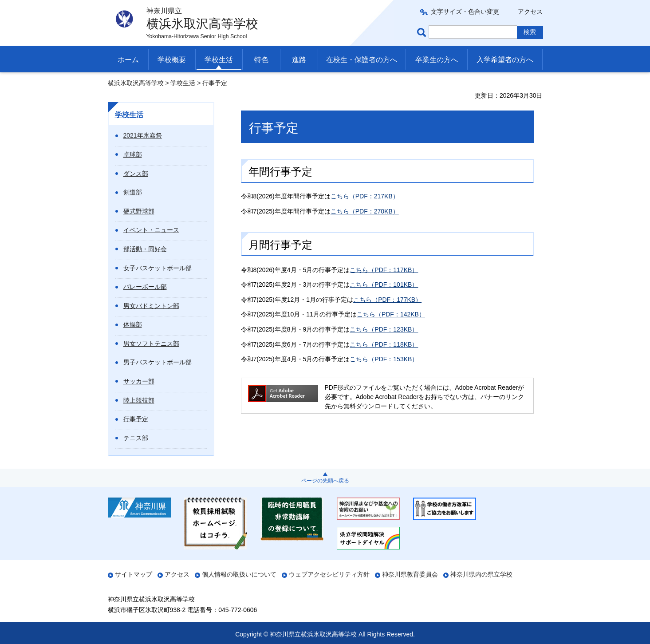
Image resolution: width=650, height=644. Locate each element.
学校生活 (219, 60)
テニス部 (136, 438)
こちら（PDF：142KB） (391, 314)
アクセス (530, 12)
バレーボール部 (145, 287)
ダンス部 (136, 174)
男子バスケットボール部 (158, 362)
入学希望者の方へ (505, 60)
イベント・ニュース (151, 230)
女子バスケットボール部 (158, 268)
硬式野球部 (139, 211)
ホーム (128, 60)
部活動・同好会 (145, 249)
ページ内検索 (423, 32)
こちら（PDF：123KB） (384, 329)
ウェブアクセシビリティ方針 (329, 574)
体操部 (133, 324)
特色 (261, 60)
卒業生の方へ (437, 60)
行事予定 (136, 419)
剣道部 (133, 192)
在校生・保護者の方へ (362, 60)
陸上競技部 (139, 400)
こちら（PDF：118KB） (384, 344)
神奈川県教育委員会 (410, 574)
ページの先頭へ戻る (325, 481)
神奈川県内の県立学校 (481, 574)
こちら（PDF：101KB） (384, 284)
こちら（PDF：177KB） (387, 300)
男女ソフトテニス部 (151, 344)
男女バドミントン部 (151, 306)
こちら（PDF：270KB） (365, 211)
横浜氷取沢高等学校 (136, 83)
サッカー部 (139, 381)
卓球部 (133, 154)
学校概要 (172, 60)
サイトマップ (134, 574)
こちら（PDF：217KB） (365, 196)
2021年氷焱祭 (143, 135)
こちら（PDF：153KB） (384, 359)
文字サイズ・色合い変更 (465, 12)
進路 (299, 60)
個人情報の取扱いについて (239, 574)
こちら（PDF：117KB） (384, 270)
